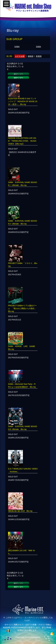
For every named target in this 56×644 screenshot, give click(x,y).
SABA (38, 47)
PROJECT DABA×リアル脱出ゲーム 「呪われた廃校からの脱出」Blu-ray (22, 308)
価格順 (31, 56)
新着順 (39, 56)
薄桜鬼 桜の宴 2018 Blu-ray (20, 511)
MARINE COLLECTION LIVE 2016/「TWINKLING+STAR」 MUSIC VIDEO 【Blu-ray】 (22, 141)
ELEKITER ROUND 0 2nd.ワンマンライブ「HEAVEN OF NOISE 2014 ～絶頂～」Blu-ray (23, 101)
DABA (17, 47)
